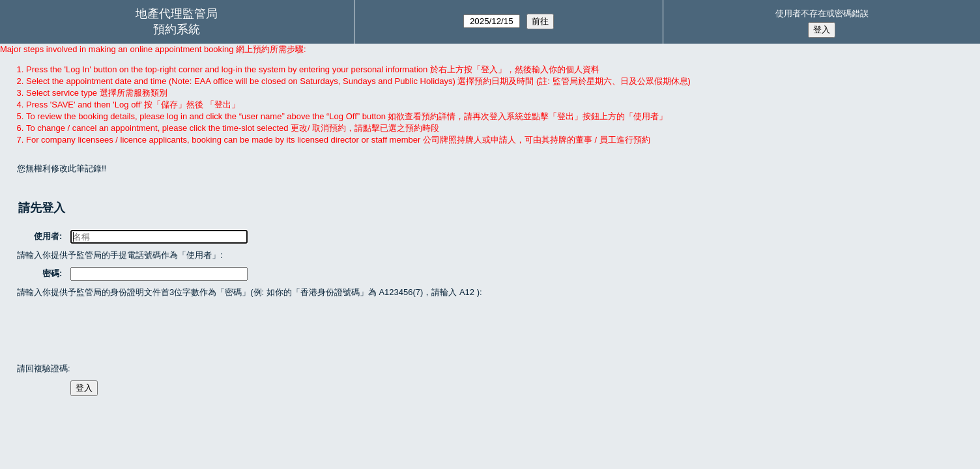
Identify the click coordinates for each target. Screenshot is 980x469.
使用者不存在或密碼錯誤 (822, 13)
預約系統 (177, 29)
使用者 (47, 236)
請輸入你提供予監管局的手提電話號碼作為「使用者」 (119, 255)
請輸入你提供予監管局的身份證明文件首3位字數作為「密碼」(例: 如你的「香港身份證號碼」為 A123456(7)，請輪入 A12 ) (248, 292)
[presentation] (116, 330)
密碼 (51, 273)
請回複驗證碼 (42, 368)
